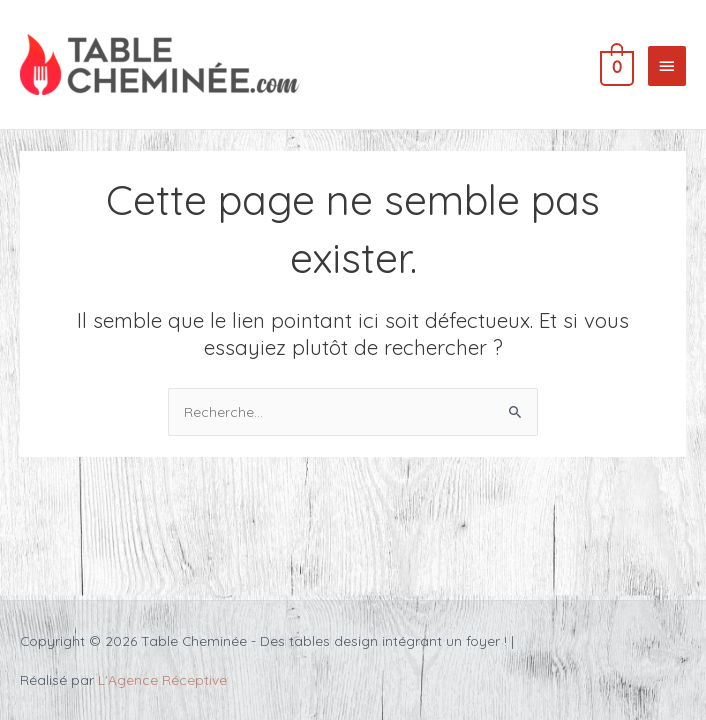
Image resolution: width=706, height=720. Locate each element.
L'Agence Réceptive (162, 679)
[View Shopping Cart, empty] (615, 65)
